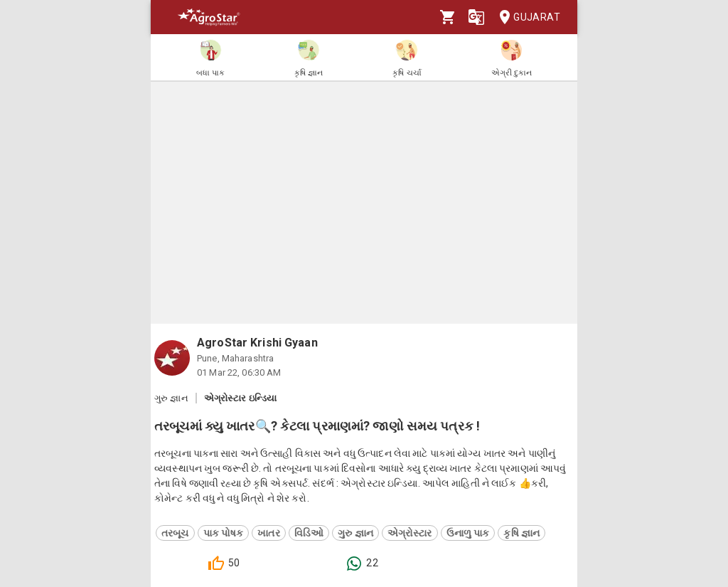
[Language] (476, 17)
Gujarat (525, 17)
